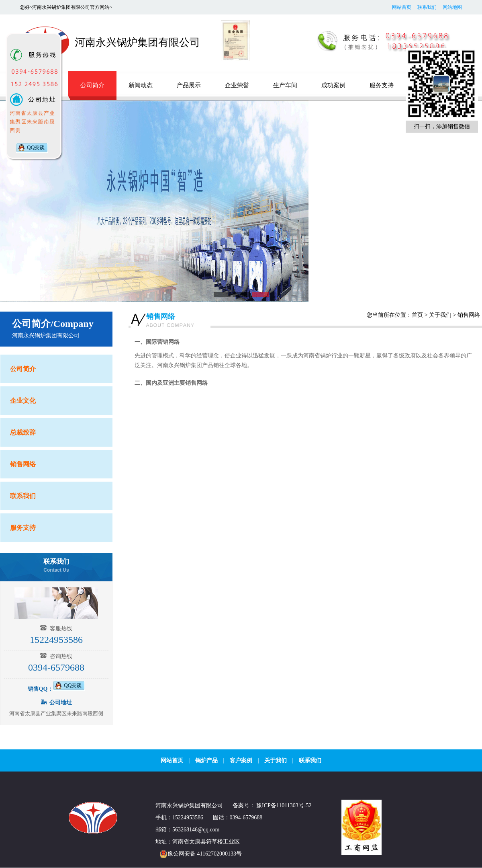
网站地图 (452, 7)
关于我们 (440, 315)
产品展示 (189, 85)
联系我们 (427, 7)
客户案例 (241, 760)
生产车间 (285, 85)
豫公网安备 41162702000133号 (199, 854)
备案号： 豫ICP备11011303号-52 (272, 805)
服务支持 (382, 85)
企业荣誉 (237, 85)
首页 (417, 315)
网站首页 (402, 7)
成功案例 (333, 85)
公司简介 (92, 85)
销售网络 (161, 316)
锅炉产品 (206, 760)
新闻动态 (141, 85)
